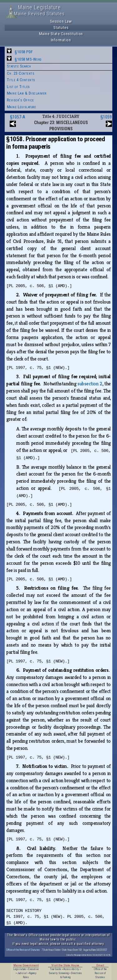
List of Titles (18, 87)
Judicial (22, 973)
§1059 (106, 117)
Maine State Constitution (61, 34)
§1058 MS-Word (28, 59)
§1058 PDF (24, 52)
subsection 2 (90, 384)
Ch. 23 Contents (21, 73)
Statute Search (19, 66)
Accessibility (71, 969)
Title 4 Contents (21, 80)
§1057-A (18, 117)
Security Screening (59, 973)
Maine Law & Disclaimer (27, 93)
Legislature (19, 969)
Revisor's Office (20, 100)
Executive (33, 969)
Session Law (61, 21)
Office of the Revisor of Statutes (23, 950)
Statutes (61, 28)
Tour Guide (56, 969)
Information (61, 40)
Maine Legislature (22, 107)
